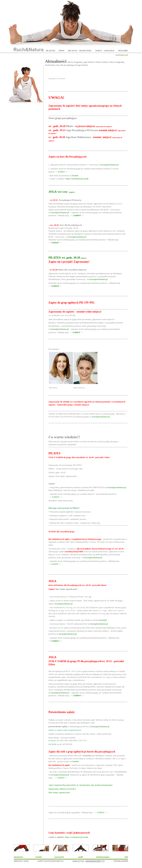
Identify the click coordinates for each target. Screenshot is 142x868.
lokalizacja (109, 51)
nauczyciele (59, 857)
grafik (61, 51)
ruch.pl (122, 55)
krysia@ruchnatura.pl (110, 165)
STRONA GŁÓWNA (121, 861)
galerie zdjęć (85, 51)
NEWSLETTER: (79, 861)
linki (126, 857)
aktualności (18, 857)
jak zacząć (50, 51)
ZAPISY (61, 172)
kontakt (75, 176)
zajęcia (98, 51)
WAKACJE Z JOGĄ (21, 861)
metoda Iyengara (103, 857)
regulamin (123, 51)
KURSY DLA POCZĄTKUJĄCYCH (51, 861)
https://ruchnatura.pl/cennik (77, 179)
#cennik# (103, 620)
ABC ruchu (73, 51)
